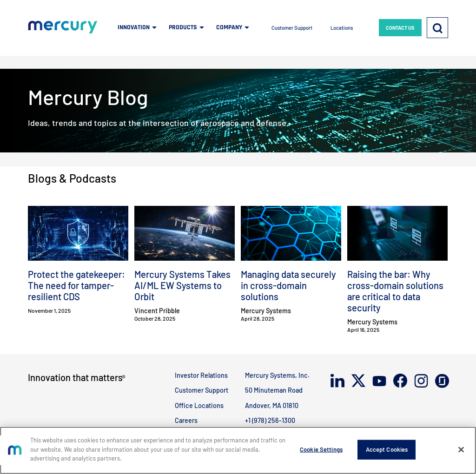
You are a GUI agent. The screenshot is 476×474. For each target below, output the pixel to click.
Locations (342, 28)
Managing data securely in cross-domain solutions (288, 285)
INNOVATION (134, 27)
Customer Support (292, 28)
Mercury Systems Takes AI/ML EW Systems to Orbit (182, 285)
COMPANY (229, 27)
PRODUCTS (183, 27)
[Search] (437, 28)
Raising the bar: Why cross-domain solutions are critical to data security (395, 291)
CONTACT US (400, 28)
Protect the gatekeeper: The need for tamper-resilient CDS (76, 285)
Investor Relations (201, 375)
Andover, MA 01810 (272, 405)
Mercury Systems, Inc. (277, 375)
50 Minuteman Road (274, 390)
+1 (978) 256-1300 (270, 420)
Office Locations (199, 405)
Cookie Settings (321, 449)
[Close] (461, 450)
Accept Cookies (387, 449)
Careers (186, 420)
